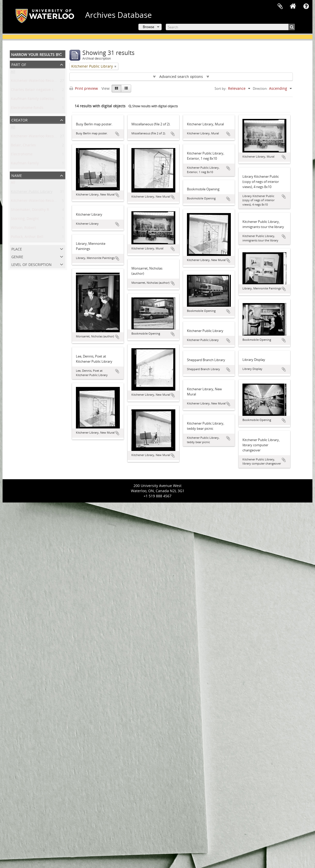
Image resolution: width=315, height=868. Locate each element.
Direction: (260, 88)
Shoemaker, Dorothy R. (30, 211)
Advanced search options (181, 76)
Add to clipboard (117, 134)
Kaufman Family (25, 164)
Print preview (84, 88)
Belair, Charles (23, 146)
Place (17, 249)
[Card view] (116, 88)
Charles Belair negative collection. (40, 91)
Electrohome (22, 155)
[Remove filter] (115, 66)
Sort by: (220, 88)
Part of (19, 64)
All (13, 73)
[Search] (230, 27)
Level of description (31, 264)
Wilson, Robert (23, 229)
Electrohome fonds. (28, 109)
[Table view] (126, 88)
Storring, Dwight (25, 220)
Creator (19, 120)
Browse (148, 27)
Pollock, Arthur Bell (27, 238)
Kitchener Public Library (32, 193)
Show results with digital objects (153, 106)
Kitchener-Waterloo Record (34, 137)
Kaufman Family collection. (34, 100)
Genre (17, 256)
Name (17, 175)
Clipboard (280, 6)
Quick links (306, 6)
